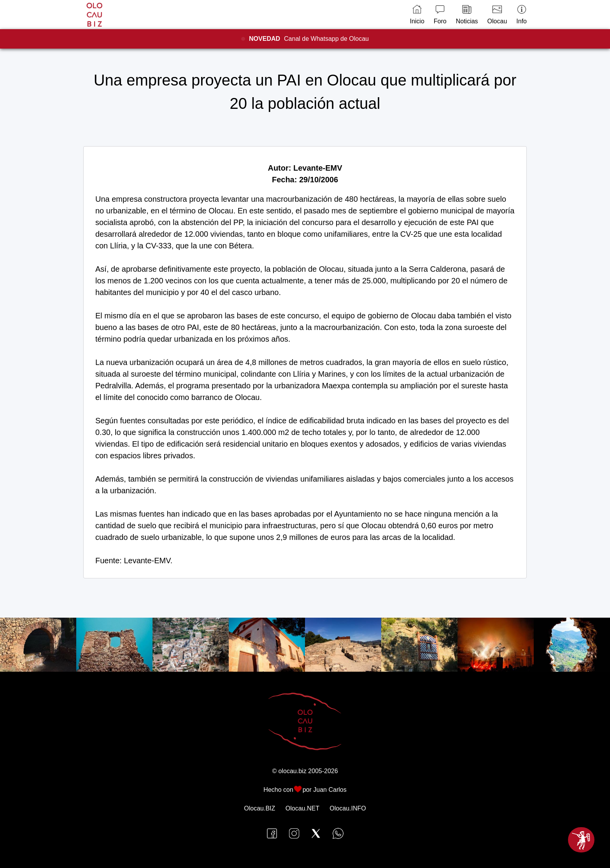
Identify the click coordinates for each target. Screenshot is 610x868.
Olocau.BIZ (259, 808)
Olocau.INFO (348, 808)
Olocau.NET (302, 808)
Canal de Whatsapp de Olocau (309, 39)
